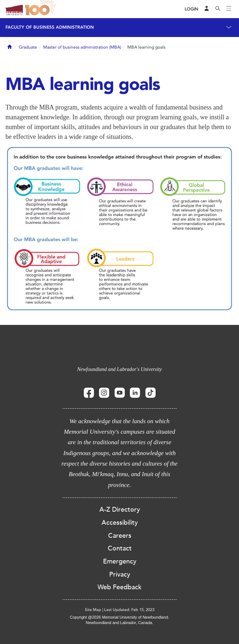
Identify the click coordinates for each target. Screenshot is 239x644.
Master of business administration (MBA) (82, 47)
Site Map (93, 610)
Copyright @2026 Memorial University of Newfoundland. (119, 617)
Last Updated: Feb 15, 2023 (129, 610)
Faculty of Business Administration (50, 27)
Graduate (28, 47)
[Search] (218, 9)
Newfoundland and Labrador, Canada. (120, 623)
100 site (42, 9)
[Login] (191, 9)
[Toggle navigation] (229, 9)
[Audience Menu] (207, 9)
